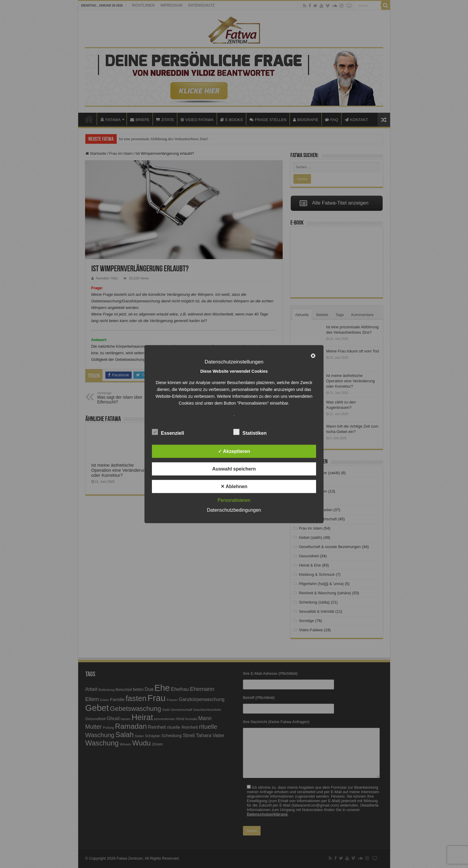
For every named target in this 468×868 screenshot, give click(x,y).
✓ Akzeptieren (234, 451)
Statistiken (250, 432)
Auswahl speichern (234, 469)
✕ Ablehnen (234, 486)
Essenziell (168, 432)
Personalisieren (234, 500)
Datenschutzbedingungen (234, 510)
